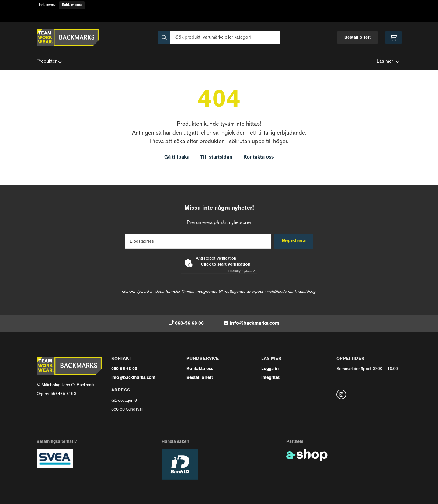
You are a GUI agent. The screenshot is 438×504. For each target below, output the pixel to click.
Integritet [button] (270, 378)
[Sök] (219, 37)
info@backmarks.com (254, 324)
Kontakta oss (259, 157)
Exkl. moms (72, 5)
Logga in (270, 369)
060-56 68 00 (189, 324)
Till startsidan (216, 157)
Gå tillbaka (177, 157)
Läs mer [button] (388, 62)
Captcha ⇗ (242, 271)
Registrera (295, 241)
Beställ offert (358, 38)
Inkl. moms (47, 5)
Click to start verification (226, 265)
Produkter (49, 62)
